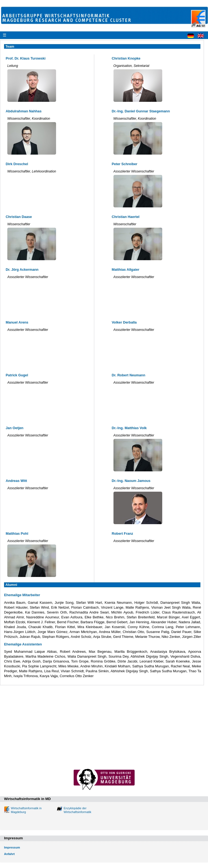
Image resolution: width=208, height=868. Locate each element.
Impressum (12, 847)
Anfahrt (9, 854)
